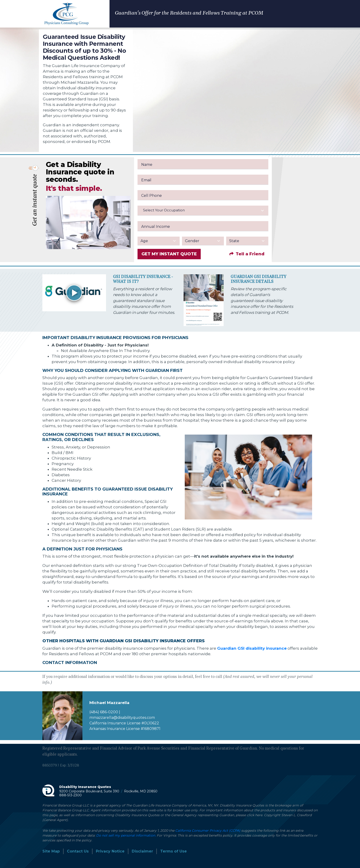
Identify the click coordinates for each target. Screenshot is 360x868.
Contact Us (78, 851)
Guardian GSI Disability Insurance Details (258, 279)
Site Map (51, 851)
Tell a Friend (247, 254)
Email (146, 180)
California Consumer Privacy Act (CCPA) (208, 831)
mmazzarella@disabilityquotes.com (122, 718)
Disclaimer (142, 851)
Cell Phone (152, 196)
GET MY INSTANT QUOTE (169, 254)
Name (147, 165)
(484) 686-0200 (104, 712)
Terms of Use (174, 851)
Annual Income (156, 227)
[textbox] (203, 210)
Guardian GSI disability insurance (252, 648)
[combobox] (203, 211)
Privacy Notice (110, 851)
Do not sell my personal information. (126, 835)
